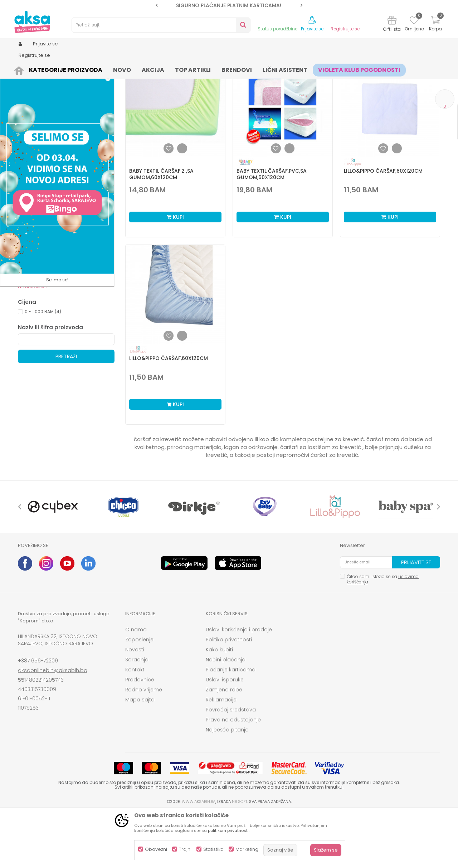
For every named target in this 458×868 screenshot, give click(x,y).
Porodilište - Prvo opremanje (55, 331)
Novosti (135, 705)
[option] (229, 5)
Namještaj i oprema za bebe (98, 69)
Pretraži (66, 412)
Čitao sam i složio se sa (383, 635)
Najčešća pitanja (227, 785)
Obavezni (156, 849)
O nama (136, 685)
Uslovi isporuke (225, 735)
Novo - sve (36, 297)
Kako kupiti (219, 705)
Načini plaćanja (226, 715)
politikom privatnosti (228, 830)
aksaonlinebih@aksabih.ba (53, 726)
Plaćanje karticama (231, 725)
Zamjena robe (224, 745)
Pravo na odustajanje (233, 775)
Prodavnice (140, 735)
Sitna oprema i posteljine (162, 69)
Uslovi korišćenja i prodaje (239, 685)
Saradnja (137, 715)
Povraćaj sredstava (231, 765)
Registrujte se (345, 29)
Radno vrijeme (144, 745)
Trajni (185, 849)
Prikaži (363, 81)
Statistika (213, 849)
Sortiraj (260, 81)
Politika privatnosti (229, 695)
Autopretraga (227, 81)
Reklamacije (221, 755)
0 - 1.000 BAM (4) (43, 367)
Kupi (175, 272)
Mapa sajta (140, 755)
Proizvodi (52, 69)
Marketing (247, 849)
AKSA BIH (27, 69)
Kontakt (135, 725)
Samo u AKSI (39, 314)
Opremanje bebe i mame (52, 305)
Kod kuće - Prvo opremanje (54, 322)
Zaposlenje (139, 695)
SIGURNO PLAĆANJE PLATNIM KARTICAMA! (229, 5)
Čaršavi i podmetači (216, 69)
